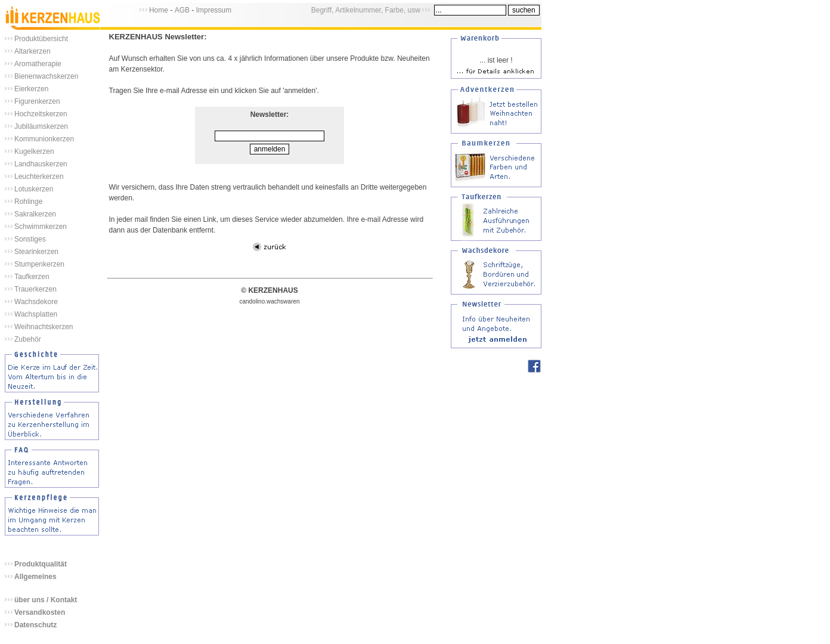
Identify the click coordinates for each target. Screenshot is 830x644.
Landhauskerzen (41, 164)
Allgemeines (35, 577)
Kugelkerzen (34, 151)
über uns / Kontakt (46, 600)
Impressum (214, 10)
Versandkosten (40, 612)
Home (159, 10)
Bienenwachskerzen (46, 76)
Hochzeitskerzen (41, 114)
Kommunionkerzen (44, 139)
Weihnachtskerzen (44, 327)
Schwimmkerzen (41, 227)
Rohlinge (28, 202)
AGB (182, 10)
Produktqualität (41, 564)
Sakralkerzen (35, 214)
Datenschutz (35, 625)
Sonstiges (30, 239)
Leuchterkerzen (39, 177)
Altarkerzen (32, 51)
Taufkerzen (32, 277)
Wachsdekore (36, 302)
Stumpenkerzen (39, 264)
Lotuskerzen (34, 189)
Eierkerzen (31, 89)
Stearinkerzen (36, 252)
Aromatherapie (38, 64)
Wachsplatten (36, 314)
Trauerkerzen (35, 289)
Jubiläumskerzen (41, 126)
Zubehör (28, 339)
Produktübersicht (41, 39)
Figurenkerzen (37, 101)
